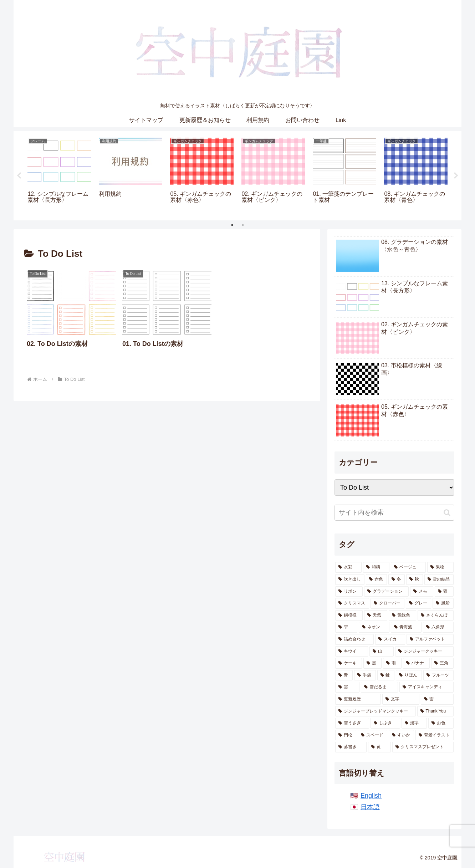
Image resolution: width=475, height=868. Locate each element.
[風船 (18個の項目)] (443, 603)
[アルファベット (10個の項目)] (430, 639)
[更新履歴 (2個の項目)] (358, 699)
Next (456, 176)
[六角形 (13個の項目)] (438, 627)
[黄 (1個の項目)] (379, 747)
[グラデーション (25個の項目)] (386, 592)
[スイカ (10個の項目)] (390, 639)
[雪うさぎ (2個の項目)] (352, 723)
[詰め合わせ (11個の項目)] (354, 639)
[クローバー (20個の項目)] (387, 603)
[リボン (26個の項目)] (349, 592)
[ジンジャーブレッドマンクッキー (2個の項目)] (376, 711)
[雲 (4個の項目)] (347, 687)
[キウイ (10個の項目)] (352, 652)
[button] (447, 513)
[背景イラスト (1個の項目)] (435, 735)
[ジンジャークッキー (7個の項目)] (424, 652)
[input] (394, 513)
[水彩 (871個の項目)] (348, 567)
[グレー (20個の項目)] (418, 603)
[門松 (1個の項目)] (346, 735)
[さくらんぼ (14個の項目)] (436, 616)
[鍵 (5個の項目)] (386, 675)
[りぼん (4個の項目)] (409, 675)
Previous (19, 176)
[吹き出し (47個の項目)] (350, 579)
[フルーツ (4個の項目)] (438, 675)
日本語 (370, 807)
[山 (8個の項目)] (382, 652)
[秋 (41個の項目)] (414, 579)
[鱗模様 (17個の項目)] (349, 616)
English (371, 796)
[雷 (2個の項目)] (437, 699)
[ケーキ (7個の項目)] (349, 663)
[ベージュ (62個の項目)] (408, 567)
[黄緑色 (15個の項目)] (402, 616)
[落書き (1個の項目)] (351, 747)
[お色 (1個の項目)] (441, 723)
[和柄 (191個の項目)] (376, 567)
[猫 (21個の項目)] (444, 592)
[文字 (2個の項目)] (401, 699)
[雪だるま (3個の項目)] (379, 687)
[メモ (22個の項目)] (422, 592)
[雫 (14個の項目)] (346, 627)
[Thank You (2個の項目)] (435, 711)
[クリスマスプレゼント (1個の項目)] (423, 747)
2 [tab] (243, 225)
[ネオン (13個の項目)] (374, 627)
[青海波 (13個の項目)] (406, 627)
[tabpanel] (59, 174)
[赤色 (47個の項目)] (376, 579)
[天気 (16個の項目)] (376, 616)
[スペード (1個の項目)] (372, 735)
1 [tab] (232, 225)
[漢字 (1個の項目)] (414, 723)
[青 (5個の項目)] (344, 675)
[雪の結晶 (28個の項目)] (439, 579)
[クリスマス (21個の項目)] (352, 603)
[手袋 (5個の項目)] (365, 675)
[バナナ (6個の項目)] (416, 663)
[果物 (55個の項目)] (440, 567)
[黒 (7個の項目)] (372, 663)
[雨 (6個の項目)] (392, 663)
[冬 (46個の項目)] (397, 579)
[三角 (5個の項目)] (442, 663)
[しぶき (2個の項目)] (385, 723)
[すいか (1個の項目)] (401, 735)
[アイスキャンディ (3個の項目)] (427, 687)
